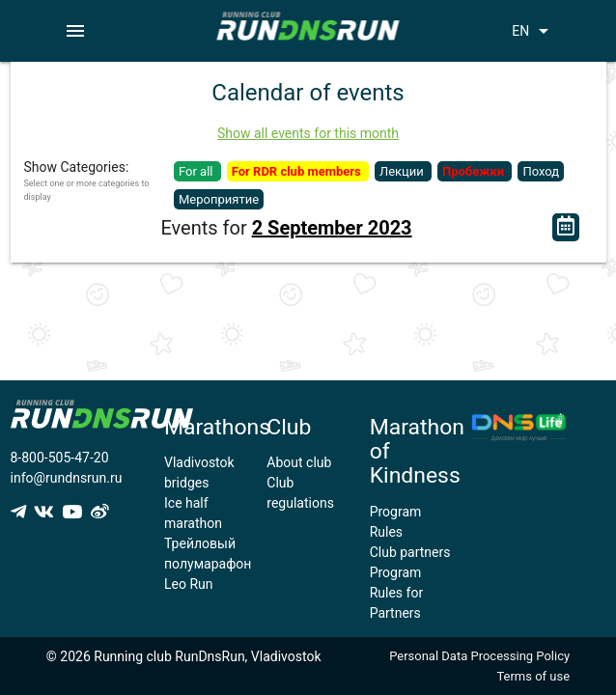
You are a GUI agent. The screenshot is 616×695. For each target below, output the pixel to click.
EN (533, 31)
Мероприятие (219, 199)
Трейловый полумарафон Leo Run (208, 564)
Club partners (410, 552)
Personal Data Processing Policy (479, 656)
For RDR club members (298, 171)
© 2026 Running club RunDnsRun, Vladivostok (184, 656)
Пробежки (475, 171)
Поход (541, 171)
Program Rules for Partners (396, 593)
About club (299, 462)
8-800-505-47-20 (60, 458)
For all (197, 171)
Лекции (403, 171)
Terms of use (533, 676)
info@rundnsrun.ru (67, 478)
